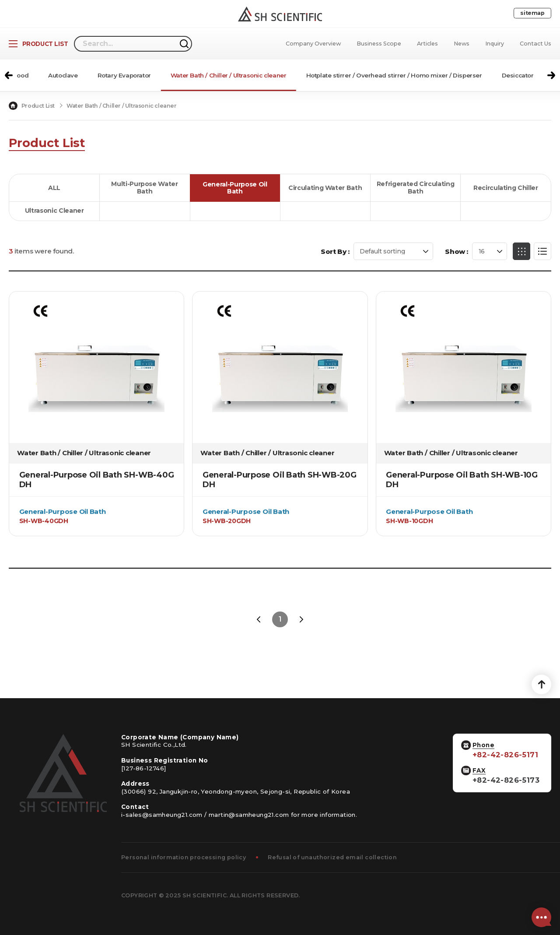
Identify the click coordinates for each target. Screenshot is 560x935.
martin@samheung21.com (249, 815)
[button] (9, 75)
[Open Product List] (38, 44)
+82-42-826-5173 (506, 780)
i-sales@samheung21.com (162, 815)
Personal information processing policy (184, 857)
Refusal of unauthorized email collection (332, 857)
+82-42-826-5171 (505, 755)
